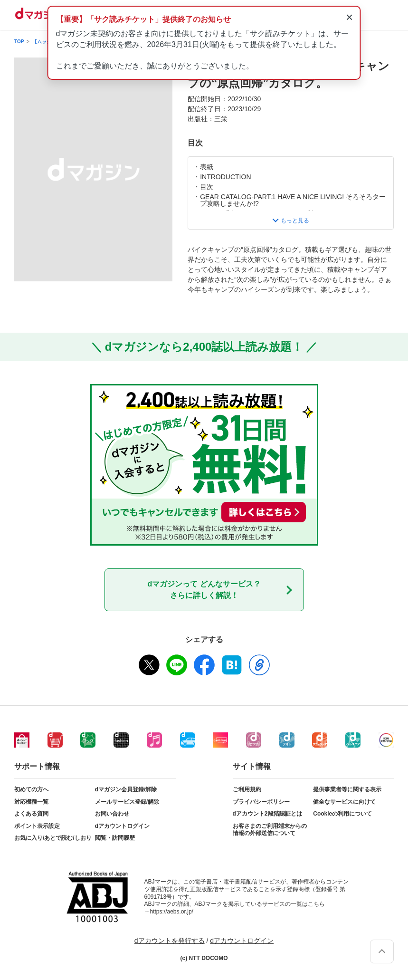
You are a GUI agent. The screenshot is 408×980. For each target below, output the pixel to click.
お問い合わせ (112, 814)
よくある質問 (31, 814)
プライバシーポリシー (261, 802)
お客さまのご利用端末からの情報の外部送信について (270, 830)
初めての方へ (31, 789)
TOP (19, 42)
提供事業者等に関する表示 (347, 789)
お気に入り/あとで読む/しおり (53, 838)
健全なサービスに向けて (344, 802)
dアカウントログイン (122, 826)
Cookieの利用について (342, 814)
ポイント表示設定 (37, 826)
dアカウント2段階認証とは (267, 814)
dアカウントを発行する (170, 941)
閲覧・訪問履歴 (115, 838)
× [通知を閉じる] (349, 17)
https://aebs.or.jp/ (172, 912)
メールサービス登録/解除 (127, 802)
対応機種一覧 (31, 802)
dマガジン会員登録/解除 (126, 789)
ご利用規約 (247, 789)
